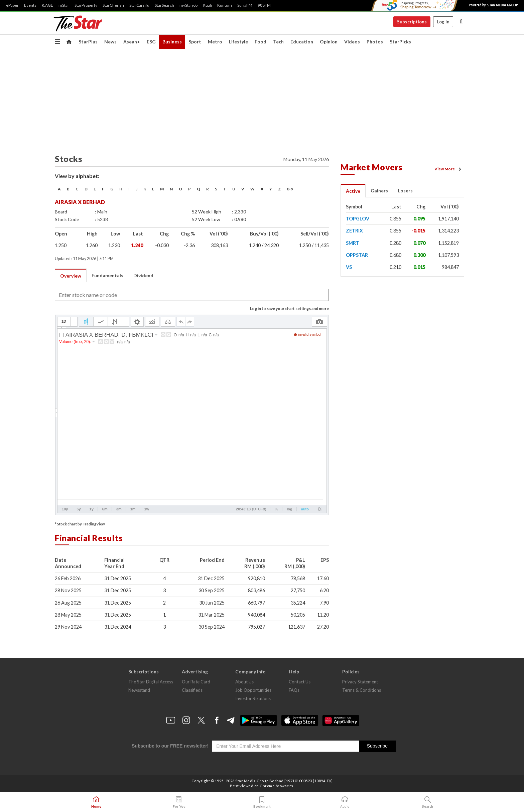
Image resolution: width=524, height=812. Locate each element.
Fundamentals (107, 275)
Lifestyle (238, 42)
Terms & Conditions (362, 690)
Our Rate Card (196, 682)
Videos (352, 42)
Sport (195, 42)
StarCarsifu (139, 5)
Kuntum (225, 5)
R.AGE (47, 5)
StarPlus (88, 42)
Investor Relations (253, 698)
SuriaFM (245, 5)
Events (30, 5)
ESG (151, 42)
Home (96, 802)
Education (302, 42)
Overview (71, 276)
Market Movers (372, 167)
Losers (405, 191)
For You (179, 802)
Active (353, 191)
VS (349, 267)
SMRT (353, 243)
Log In (443, 22)
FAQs (294, 690)
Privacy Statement (360, 682)
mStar (64, 5)
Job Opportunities (253, 690)
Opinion (329, 42)
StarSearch (164, 5)
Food (260, 42)
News (110, 42)
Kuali (207, 5)
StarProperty (86, 5)
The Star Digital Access (151, 682)
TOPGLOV (358, 219)
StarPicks (400, 42)
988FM (264, 5)
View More (449, 169)
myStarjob (188, 5)
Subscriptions (412, 22)
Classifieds (192, 690)
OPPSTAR (357, 255)
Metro (215, 42)
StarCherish (113, 5)
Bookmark (262, 802)
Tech (278, 42)
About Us (244, 682)
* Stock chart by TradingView (80, 524)
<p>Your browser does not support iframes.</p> (192, 415)
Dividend (143, 275)
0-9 (290, 189)
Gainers (379, 191)
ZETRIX (354, 231)
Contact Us (300, 682)
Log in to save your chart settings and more (289, 308)
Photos (375, 42)
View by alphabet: (77, 176)
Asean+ (132, 42)
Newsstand (139, 690)
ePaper (12, 5)
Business (172, 42)
